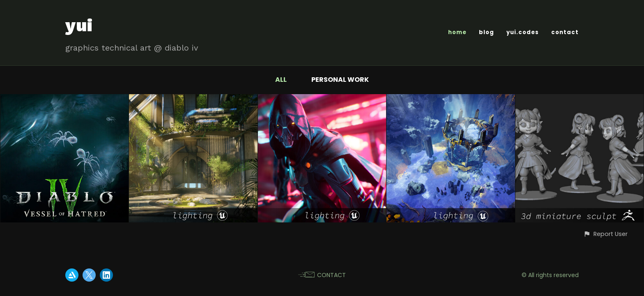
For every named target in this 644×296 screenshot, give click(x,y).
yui (79, 25)
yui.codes (523, 32)
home (457, 32)
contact (565, 32)
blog (486, 32)
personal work (340, 80)
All (281, 80)
